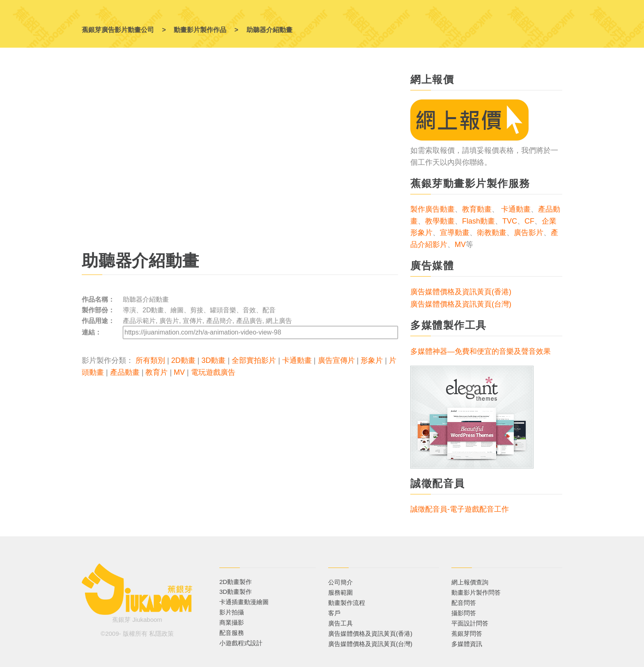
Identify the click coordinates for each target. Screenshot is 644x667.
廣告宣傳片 (336, 360)
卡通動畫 (297, 360)
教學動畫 (440, 221)
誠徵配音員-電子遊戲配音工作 (460, 509)
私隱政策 (161, 634)
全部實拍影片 (254, 360)
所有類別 (150, 360)
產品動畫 (125, 372)
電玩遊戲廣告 (213, 372)
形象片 (372, 360)
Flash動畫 (478, 221)
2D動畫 (183, 360)
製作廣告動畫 (432, 209)
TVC (510, 221)
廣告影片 (529, 233)
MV (179, 372)
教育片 (156, 372)
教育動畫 (477, 209)
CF (529, 221)
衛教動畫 (492, 233)
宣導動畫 (455, 233)
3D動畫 (213, 360)
